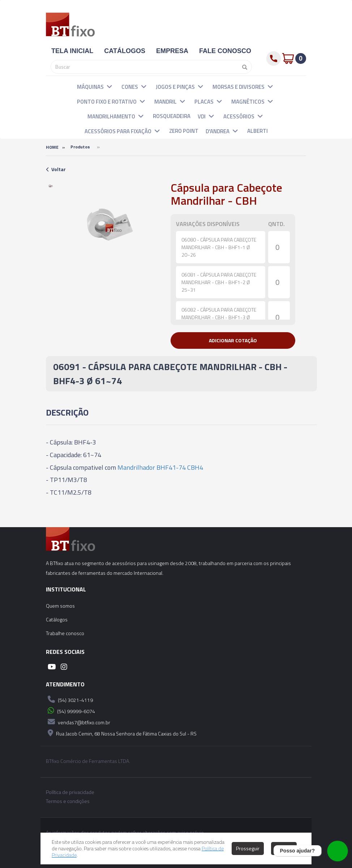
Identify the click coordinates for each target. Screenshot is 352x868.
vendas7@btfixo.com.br (78, 722)
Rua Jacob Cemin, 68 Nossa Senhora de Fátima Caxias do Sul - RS (121, 733)
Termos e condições (68, 801)
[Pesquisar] (243, 67)
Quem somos (60, 606)
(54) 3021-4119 (69, 699)
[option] (51, 186)
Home (52, 147)
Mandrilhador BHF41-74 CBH (158, 467)
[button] (110, 86)
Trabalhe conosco (65, 633)
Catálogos (57, 619)
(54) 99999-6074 (70, 711)
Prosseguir (248, 848)
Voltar (56, 169)
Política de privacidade (70, 792)
